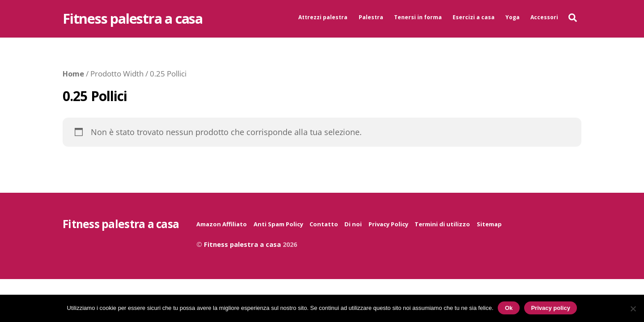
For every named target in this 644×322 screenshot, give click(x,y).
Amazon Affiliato (222, 224)
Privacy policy (550, 308)
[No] (633, 309)
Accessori (544, 17)
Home (73, 74)
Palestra (371, 17)
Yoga (513, 17)
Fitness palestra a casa (242, 244)
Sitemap (489, 224)
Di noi (353, 224)
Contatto (324, 224)
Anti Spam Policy (278, 224)
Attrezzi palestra (323, 17)
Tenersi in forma (418, 17)
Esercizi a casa (474, 17)
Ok (509, 308)
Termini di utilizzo (442, 224)
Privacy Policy (388, 224)
